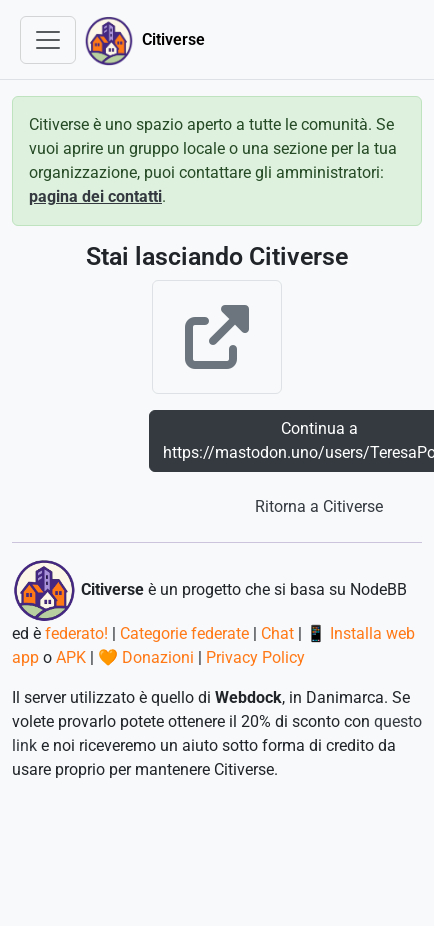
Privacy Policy (255, 657)
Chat (277, 633)
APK (71, 657)
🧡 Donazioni (146, 657)
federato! (76, 633)
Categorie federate (184, 633)
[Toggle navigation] (48, 40)
